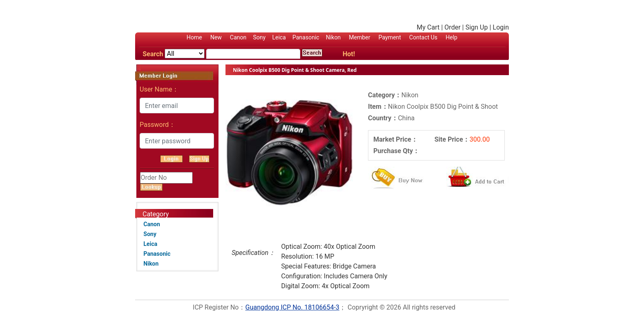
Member (360, 37)
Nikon (333, 37)
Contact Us (423, 37)
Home (194, 37)
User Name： (159, 89)
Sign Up (477, 27)
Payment (390, 37)
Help (452, 37)
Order (452, 27)
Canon (238, 37)
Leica (279, 37)
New (216, 37)
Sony (259, 37)
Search (153, 54)
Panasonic (306, 37)
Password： (158, 125)
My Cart (428, 27)
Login (501, 27)
